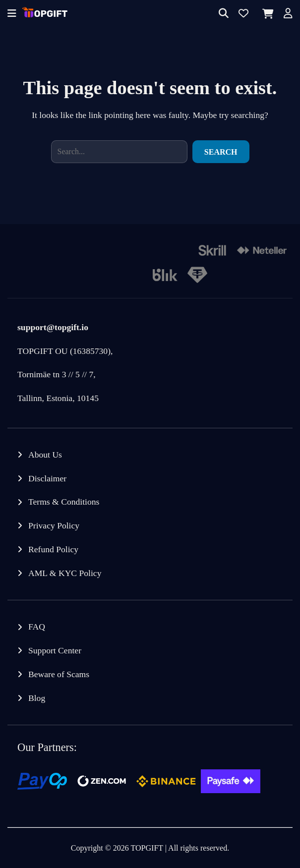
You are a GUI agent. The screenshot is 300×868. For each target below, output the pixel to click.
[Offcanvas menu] (12, 14)
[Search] (224, 14)
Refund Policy (53, 549)
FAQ (37, 627)
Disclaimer (47, 478)
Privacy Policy (54, 525)
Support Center (55, 650)
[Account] (288, 14)
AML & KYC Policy (65, 573)
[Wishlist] (243, 14)
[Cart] (266, 14)
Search (221, 152)
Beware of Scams (59, 674)
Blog (37, 698)
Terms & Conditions (64, 502)
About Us (45, 455)
